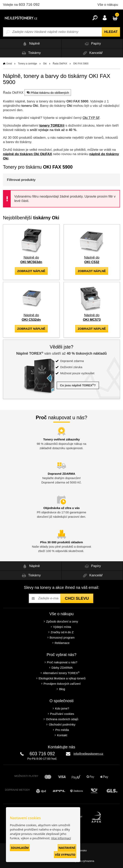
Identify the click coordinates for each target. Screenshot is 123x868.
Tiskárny (31, 53)
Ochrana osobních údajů (62, 719)
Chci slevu (77, 598)
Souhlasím (20, 848)
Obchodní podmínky (62, 724)
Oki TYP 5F (91, 118)
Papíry (92, 44)
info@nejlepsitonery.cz (88, 754)
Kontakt (62, 735)
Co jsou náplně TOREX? (78, 385)
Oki (45, 64)
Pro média (62, 730)
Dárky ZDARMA (62, 668)
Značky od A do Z (62, 632)
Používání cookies (62, 714)
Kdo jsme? (62, 708)
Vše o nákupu (108, 5)
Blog (62, 689)
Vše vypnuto (65, 855)
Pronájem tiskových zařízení (62, 684)
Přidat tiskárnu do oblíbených (47, 93)
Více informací (61, 838)
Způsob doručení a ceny (62, 621)
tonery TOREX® (52, 126)
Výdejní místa (62, 627)
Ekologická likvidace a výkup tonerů (62, 678)
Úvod (9, 64)
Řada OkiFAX (60, 64)
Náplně (31, 44)
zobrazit (31, 271)
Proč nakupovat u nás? (62, 662)
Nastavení (67, 848)
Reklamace (62, 643)
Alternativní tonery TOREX (62, 673)
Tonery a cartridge (28, 64)
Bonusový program (62, 637)
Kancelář (92, 53)
